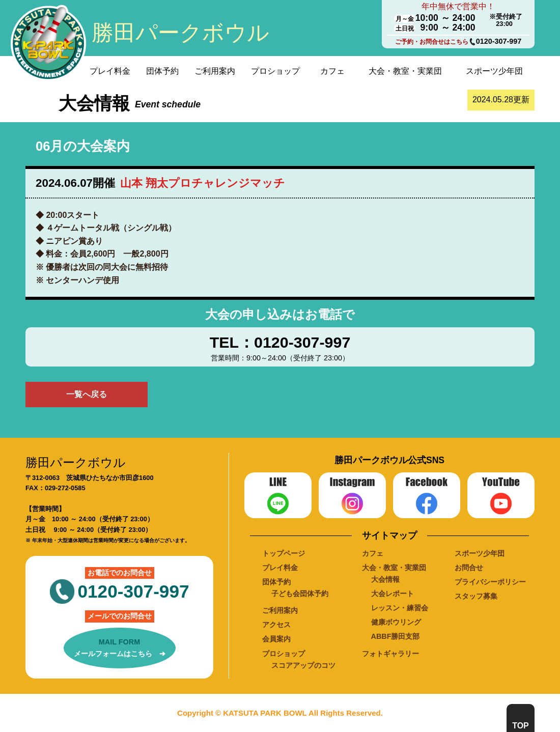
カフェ (332, 71)
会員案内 (276, 639)
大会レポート (393, 594)
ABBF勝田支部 (396, 636)
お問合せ (469, 568)
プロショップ (275, 71)
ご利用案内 (215, 71)
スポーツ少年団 (494, 71)
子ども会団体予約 (300, 594)
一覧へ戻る (87, 394)
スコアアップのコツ (303, 665)
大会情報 (385, 579)
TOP (521, 726)
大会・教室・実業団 (405, 71)
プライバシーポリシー (490, 582)
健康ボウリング (396, 622)
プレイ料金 (110, 71)
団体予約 (162, 71)
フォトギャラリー (390, 654)
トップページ (284, 553)
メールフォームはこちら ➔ (120, 647)
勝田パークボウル (180, 33)
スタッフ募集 (476, 596)
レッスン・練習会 (400, 608)
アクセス (276, 625)
